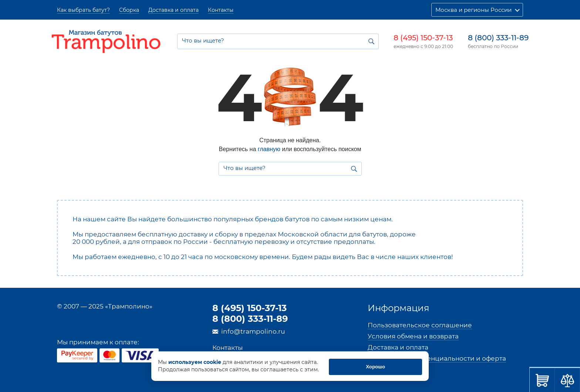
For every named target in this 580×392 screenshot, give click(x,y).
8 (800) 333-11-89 (498, 38)
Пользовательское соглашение (420, 325)
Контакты (221, 10)
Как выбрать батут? (83, 10)
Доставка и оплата (173, 10)
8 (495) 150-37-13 (423, 38)
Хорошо (393, 367)
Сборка (129, 10)
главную (269, 149)
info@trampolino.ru (253, 331)
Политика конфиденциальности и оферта (437, 358)
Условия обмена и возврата (413, 336)
